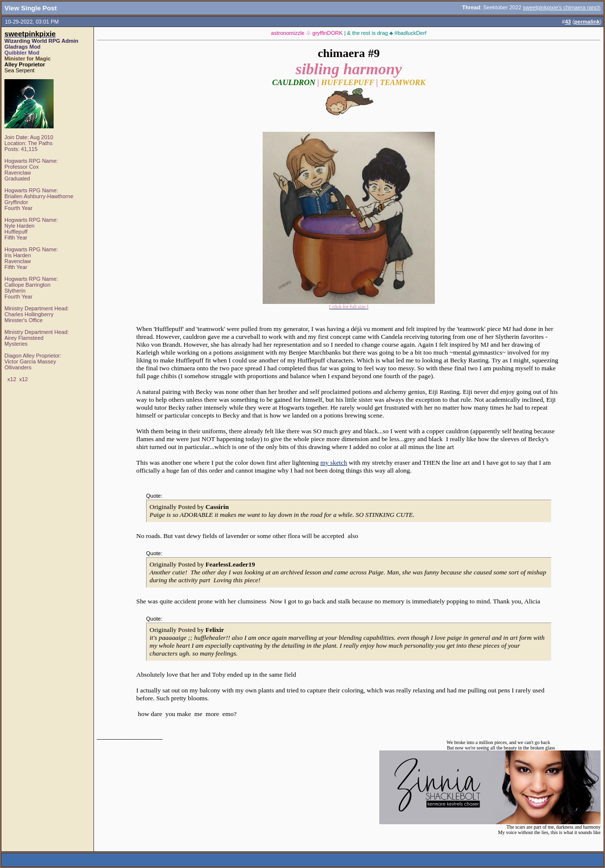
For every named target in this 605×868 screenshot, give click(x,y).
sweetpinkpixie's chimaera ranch (562, 7)
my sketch (333, 463)
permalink (587, 22)
